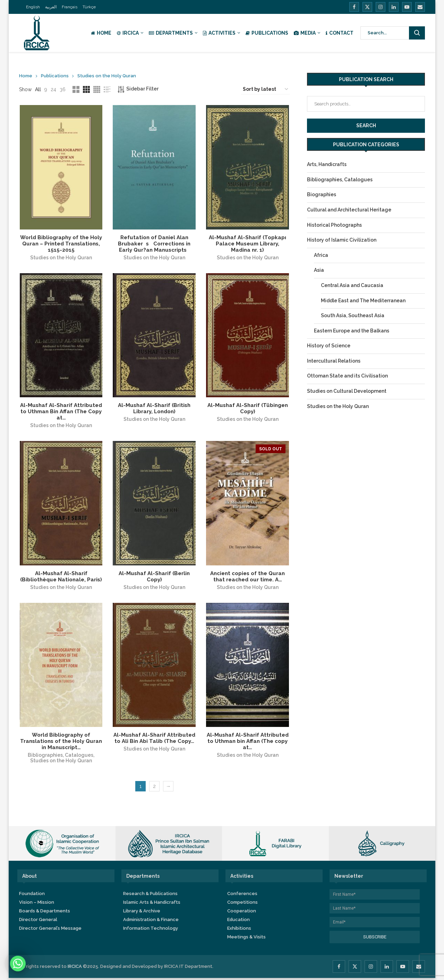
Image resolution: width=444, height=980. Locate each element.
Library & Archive (142, 913)
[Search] (393, 33)
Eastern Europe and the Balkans (352, 331)
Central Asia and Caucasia (352, 285)
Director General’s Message (50, 930)
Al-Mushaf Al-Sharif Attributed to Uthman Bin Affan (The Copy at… (61, 413)
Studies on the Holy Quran (61, 258)
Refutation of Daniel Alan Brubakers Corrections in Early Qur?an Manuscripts (154, 244)
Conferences (242, 896)
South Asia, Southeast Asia (353, 315)
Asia (319, 270)
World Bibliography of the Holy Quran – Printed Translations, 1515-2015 (61, 244)
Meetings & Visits (246, 939)
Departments (171, 33)
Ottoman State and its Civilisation (347, 376)
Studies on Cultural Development (347, 391)
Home (101, 33)
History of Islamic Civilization (342, 240)
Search (366, 125)
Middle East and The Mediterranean (363, 301)
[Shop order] (265, 89)
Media (305, 33)
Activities (219, 33)
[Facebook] (354, 7)
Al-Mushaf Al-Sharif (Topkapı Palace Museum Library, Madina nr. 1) (248, 244)
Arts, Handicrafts (327, 164)
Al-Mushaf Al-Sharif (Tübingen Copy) (248, 409)
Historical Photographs (334, 225)
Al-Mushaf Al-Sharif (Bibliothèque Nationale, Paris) (61, 578)
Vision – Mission (37, 904)
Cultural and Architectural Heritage (349, 210)
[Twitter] (367, 7)
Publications (267, 33)
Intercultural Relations (334, 361)
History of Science (329, 346)
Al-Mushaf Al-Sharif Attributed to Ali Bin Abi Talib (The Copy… (154, 740)
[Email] (420, 7)
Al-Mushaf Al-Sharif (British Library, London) (154, 409)
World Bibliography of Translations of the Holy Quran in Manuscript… (61, 743)
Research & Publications (150, 896)
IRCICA (128, 33)
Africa (321, 255)
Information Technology (151, 930)
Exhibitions (239, 930)
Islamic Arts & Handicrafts (152, 904)
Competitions (242, 904)
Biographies (322, 194)
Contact (340, 33)
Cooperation (242, 913)
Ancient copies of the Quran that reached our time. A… (248, 578)
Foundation (32, 896)
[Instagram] (381, 7)
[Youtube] (407, 7)
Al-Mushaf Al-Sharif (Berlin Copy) (154, 578)
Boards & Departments (45, 913)
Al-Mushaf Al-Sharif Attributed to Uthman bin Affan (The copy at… (248, 743)
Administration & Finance (151, 922)
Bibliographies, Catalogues (60, 757)
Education (238, 922)
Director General (38, 922)
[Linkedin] (394, 7)
